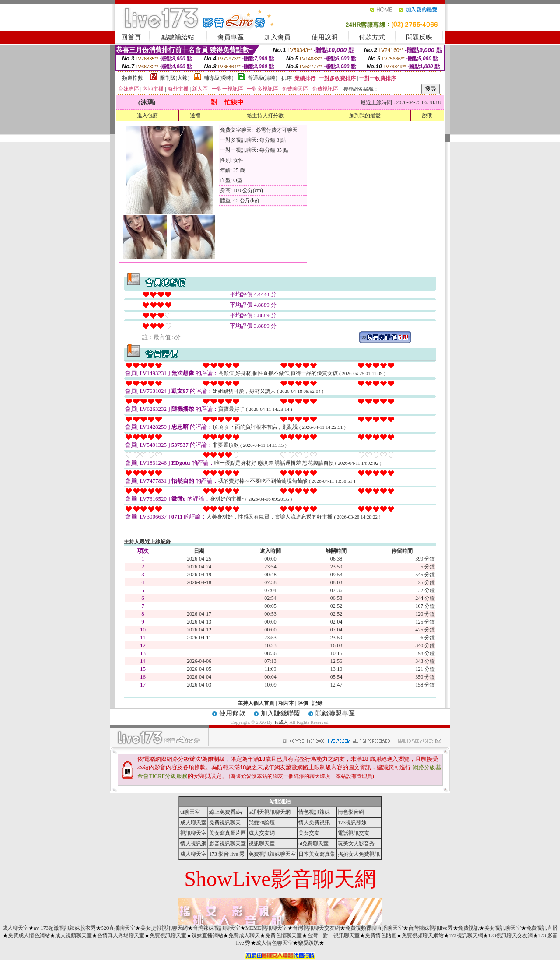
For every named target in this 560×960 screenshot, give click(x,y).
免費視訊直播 (542, 928)
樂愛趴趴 (308, 943)
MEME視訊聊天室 (266, 928)
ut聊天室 (190, 812)
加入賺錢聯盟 (280, 713)
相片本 (286, 703)
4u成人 (281, 722)
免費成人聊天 (244, 935)
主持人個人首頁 (256, 703)
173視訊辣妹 (352, 823)
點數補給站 (178, 37)
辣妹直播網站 (207, 935)
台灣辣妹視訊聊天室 (217, 928)
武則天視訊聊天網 (269, 812)
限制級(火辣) (175, 78)
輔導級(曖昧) (219, 78)
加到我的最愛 (365, 116)
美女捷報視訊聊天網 (164, 928)
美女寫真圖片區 (227, 833)
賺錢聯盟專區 (335, 713)
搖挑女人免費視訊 (359, 854)
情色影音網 (351, 812)
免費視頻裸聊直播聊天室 (374, 928)
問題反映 (419, 37)
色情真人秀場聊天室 (121, 935)
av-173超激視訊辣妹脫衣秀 (65, 928)
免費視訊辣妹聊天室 (272, 854)
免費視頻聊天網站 (423, 935)
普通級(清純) (262, 78)
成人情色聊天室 (274, 943)
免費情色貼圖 (381, 935)
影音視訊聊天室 (227, 844)
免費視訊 (469, 928)
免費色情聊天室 (283, 935)
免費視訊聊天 (225, 823)
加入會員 (277, 37)
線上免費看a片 (226, 812)
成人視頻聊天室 (73, 935)
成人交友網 (262, 833)
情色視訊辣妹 (314, 812)
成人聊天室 (193, 823)
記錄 (317, 703)
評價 (303, 703)
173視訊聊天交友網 (511, 935)
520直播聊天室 (118, 928)
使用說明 (325, 37)
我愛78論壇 (262, 823)
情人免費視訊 (314, 823)
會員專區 (231, 37)
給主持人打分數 (265, 116)
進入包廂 (147, 116)
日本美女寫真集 (317, 854)
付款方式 (372, 37)
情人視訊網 (193, 844)
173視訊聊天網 (466, 935)
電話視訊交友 (353, 833)
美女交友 (309, 833)
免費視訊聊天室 (168, 935)
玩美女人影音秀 (356, 844)
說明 (427, 116)
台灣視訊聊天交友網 (316, 928)
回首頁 (131, 37)
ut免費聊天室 (313, 844)
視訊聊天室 (193, 833)
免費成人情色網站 (29, 935)
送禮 (195, 116)
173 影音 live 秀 (227, 854)
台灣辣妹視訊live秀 (430, 928)
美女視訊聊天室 (503, 928)
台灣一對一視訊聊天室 (333, 935)
